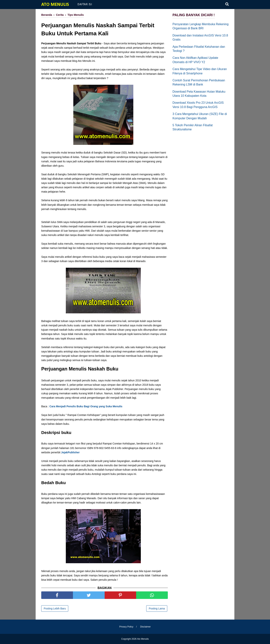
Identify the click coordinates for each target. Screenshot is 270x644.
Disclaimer (145, 627)
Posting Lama (157, 608)
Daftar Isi (85, 5)
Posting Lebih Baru (55, 608)
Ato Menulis (55, 5)
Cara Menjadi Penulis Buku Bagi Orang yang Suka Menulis (86, 406)
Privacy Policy (126, 627)
